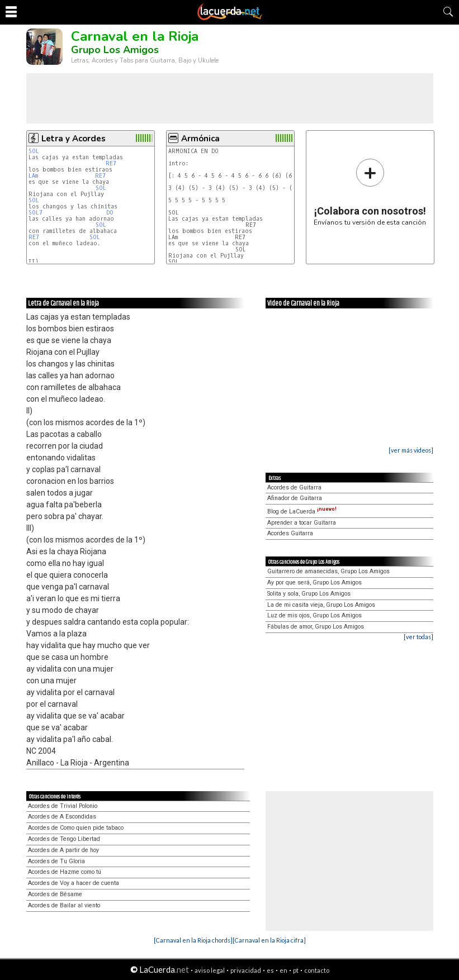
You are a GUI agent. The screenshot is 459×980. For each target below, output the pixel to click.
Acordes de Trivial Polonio (63, 806)
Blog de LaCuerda (302, 512)
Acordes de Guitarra (294, 487)
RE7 (111, 163)
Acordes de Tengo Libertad (64, 839)
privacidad (246, 970)
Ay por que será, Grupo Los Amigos (314, 582)
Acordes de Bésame (55, 894)
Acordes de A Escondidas (62, 817)
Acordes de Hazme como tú (65, 872)
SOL (36, 151)
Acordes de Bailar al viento (64, 905)
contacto (317, 970)
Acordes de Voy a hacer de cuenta (74, 883)
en (283, 970)
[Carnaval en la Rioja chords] (193, 940)
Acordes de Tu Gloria (56, 861)
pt (296, 970)
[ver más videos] (411, 450)
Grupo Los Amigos (115, 50)
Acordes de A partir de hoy (63, 850)
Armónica (200, 139)
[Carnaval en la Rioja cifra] (269, 940)
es (270, 970)
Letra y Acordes (74, 139)
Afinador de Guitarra (295, 498)
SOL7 (36, 213)
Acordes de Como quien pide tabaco (76, 828)
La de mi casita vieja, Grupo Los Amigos (321, 605)
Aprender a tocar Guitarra (302, 523)
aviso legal (210, 970)
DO (112, 213)
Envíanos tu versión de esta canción (370, 192)
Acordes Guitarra (290, 533)
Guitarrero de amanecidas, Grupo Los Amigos (328, 571)
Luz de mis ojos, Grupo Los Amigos (314, 615)
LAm (33, 176)
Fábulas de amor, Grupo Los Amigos (316, 627)
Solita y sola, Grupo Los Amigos (309, 594)
